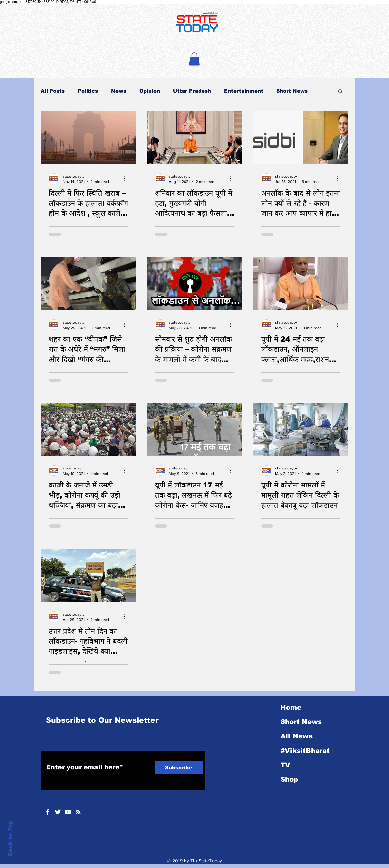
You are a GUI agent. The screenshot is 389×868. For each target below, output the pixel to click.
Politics (88, 91)
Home (291, 707)
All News (297, 736)
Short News (292, 91)
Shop (289, 779)
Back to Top (10, 839)
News (119, 91)
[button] (194, 59)
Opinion (150, 91)
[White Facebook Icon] (48, 812)
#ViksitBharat (305, 751)
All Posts (53, 91)
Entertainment (244, 91)
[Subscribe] (179, 768)
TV (285, 765)
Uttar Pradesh (192, 91)
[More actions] (127, 179)
